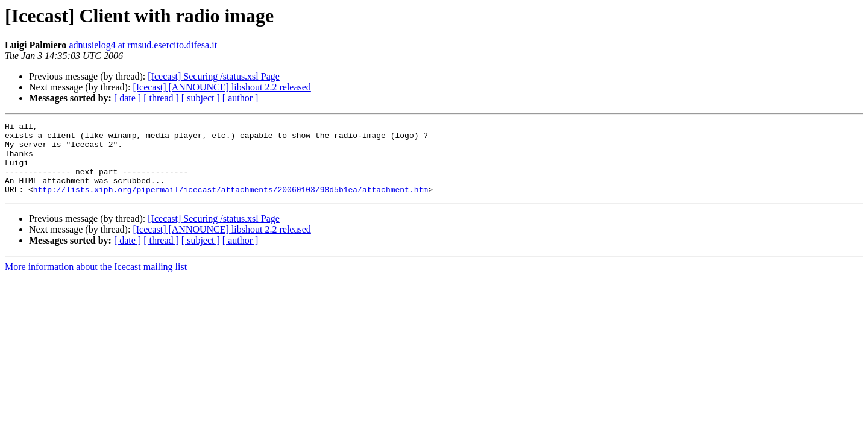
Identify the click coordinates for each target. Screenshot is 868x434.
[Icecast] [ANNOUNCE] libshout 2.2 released (222, 87)
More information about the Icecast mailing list (96, 281)
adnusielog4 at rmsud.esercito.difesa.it (143, 45)
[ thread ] (161, 98)
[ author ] (241, 98)
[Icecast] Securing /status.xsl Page (214, 76)
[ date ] (127, 98)
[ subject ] (201, 98)
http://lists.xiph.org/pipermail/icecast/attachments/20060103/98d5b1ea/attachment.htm (231, 204)
